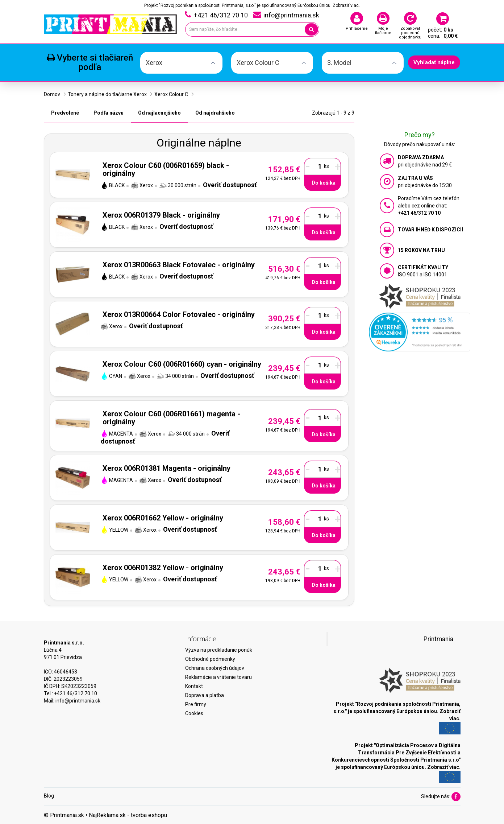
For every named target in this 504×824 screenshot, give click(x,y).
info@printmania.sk (78, 701)
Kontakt (194, 686)
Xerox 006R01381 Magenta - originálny (166, 468)
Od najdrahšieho (215, 113)
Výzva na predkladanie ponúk (219, 650)
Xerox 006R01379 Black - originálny (161, 215)
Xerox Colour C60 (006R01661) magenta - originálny (171, 418)
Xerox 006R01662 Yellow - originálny (163, 518)
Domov (52, 94)
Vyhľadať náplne (434, 62)
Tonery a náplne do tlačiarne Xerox (107, 94)
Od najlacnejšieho (159, 113)
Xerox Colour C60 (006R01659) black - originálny (166, 169)
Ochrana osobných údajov (215, 668)
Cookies (194, 713)
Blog (49, 796)
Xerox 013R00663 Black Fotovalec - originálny (179, 265)
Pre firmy (196, 704)
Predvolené (65, 113)
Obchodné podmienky (210, 659)
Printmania (438, 639)
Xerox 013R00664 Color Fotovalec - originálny (179, 314)
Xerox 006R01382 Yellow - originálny (163, 568)
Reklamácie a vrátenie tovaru (218, 677)
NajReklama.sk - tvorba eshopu (128, 815)
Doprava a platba (205, 695)
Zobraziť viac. (346, 5)
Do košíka (324, 183)
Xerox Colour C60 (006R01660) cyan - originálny (182, 364)
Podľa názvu (109, 113)
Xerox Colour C (171, 94)
